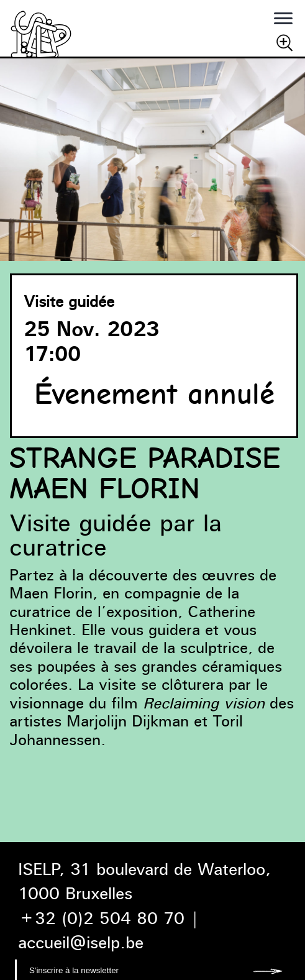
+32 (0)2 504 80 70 (101, 918)
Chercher (285, 42)
